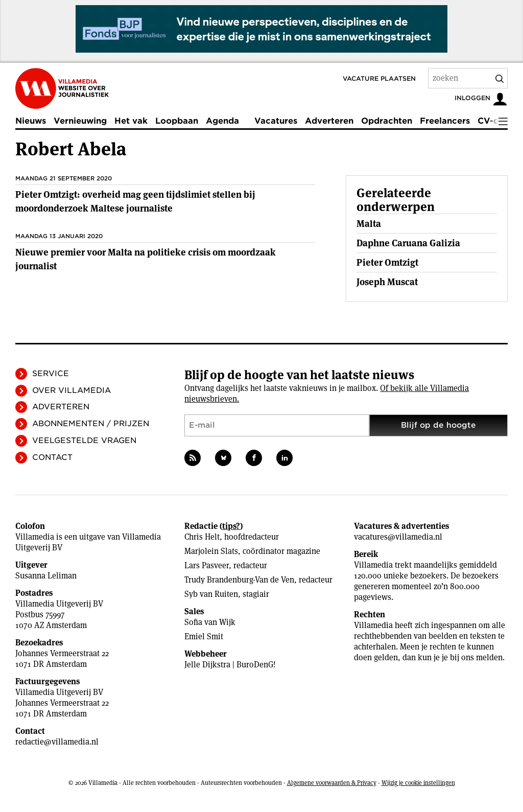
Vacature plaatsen (379, 78)
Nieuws (31, 121)
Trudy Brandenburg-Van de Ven (239, 580)
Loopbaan (177, 121)
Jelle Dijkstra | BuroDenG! (230, 665)
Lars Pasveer (207, 565)
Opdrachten (387, 121)
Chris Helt (202, 537)
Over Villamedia (72, 390)
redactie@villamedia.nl (57, 742)
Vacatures (276, 121)
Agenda (222, 121)
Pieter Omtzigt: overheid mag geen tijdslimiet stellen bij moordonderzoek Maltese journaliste (135, 201)
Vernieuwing (80, 121)
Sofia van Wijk (210, 622)
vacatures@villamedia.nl (398, 537)
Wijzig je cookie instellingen (418, 783)
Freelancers (445, 121)
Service (51, 374)
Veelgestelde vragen (84, 440)
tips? (231, 526)
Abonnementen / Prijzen (91, 424)
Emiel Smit (204, 636)
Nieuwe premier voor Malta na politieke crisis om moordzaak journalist (146, 259)
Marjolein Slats (211, 551)
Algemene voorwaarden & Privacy (332, 783)
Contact (52, 457)
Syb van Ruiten (211, 594)
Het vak (131, 121)
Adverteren (329, 121)
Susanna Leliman (46, 576)
